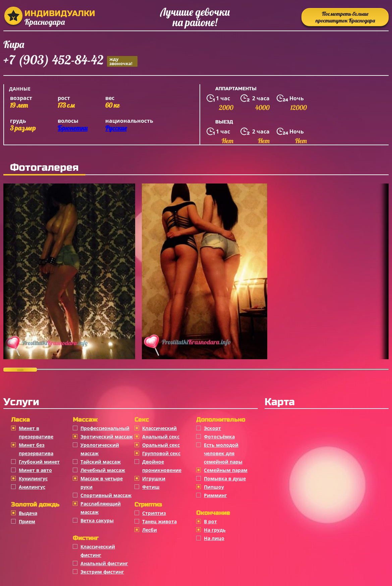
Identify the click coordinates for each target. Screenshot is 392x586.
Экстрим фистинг (102, 572)
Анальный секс (161, 437)
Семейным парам (226, 470)
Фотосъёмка (219, 437)
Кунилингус (33, 478)
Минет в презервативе (36, 432)
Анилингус (32, 487)
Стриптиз (154, 513)
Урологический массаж (100, 449)
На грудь (215, 530)
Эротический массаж (107, 437)
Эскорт (212, 428)
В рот (210, 521)
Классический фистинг (98, 551)
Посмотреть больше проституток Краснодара (345, 17)
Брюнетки (73, 128)
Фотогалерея (44, 167)
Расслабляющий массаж (101, 508)
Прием (27, 521)
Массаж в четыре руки (102, 483)
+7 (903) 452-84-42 (70, 61)
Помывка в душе (225, 478)
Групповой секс (161, 453)
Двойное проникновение (162, 466)
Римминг (215, 495)
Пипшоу (214, 487)
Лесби (150, 530)
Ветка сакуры (97, 520)
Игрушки (154, 478)
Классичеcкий (159, 428)
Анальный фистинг (104, 563)
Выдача (28, 513)
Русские (116, 128)
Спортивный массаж (106, 495)
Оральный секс (161, 445)
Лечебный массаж (103, 470)
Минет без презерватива (36, 449)
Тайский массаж (101, 462)
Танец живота (159, 521)
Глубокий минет (39, 462)
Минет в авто (35, 470)
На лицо (214, 538)
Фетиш (151, 487)
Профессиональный (105, 428)
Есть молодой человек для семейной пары (223, 453)
